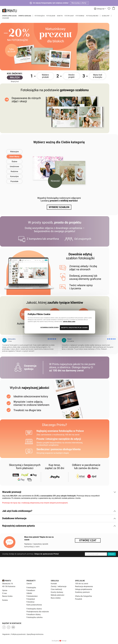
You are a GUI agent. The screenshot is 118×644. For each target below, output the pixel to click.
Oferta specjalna (9, 16)
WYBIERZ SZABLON (59, 207)
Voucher (6, 18)
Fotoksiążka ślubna (34, 609)
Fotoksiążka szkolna (34, 617)
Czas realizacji (56, 589)
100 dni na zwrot (82, 584)
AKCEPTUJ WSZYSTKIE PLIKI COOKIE (74, 328)
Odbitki (60, 16)
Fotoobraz (80, 16)
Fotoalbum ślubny (34, 614)
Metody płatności (58, 595)
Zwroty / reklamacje (59, 586)
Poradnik (79, 599)
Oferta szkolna (25, 16)
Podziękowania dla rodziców (38, 612)
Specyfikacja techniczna (35, 634)
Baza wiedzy (56, 598)
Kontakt (54, 584)
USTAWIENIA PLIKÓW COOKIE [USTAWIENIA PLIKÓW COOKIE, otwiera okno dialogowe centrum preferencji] (49, 327)
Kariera (5, 600)
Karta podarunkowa (34, 605)
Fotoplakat (69, 16)
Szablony (106, 16)
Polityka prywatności (18, 634)
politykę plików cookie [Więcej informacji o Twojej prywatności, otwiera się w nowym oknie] (69, 322)
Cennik (29, 584)
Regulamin (6, 634)
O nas (4, 593)
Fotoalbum (51, 16)
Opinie (5, 590)
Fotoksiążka (40, 16)
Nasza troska (7, 596)
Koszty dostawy (57, 592)
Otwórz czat (88, 540)
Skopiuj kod (15, 81)
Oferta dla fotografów (84, 596)
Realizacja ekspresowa (84, 586)
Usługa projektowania (84, 589)
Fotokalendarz (92, 16)
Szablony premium (82, 592)
